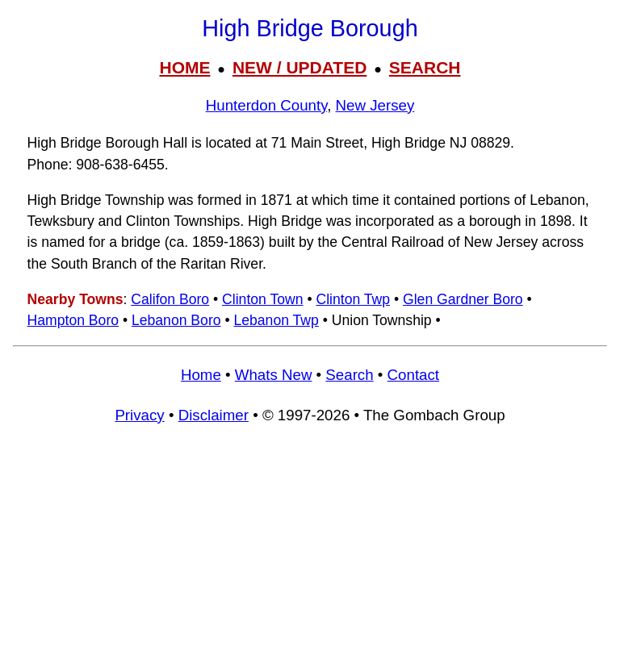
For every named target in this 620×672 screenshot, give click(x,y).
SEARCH (425, 67)
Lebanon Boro (176, 320)
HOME (184, 67)
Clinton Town (262, 299)
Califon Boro (170, 299)
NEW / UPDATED (300, 67)
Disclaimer (214, 415)
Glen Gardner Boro (463, 299)
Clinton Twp (353, 299)
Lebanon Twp (276, 320)
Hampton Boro (73, 320)
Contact (413, 375)
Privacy (139, 415)
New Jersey (375, 105)
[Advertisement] (310, 556)
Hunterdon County (266, 105)
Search (349, 375)
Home (201, 375)
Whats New (274, 375)
